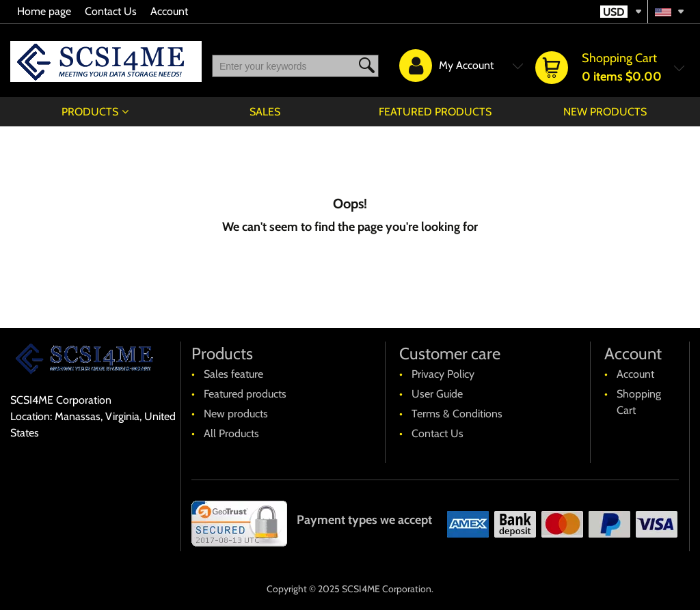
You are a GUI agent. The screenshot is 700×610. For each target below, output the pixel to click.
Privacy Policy (443, 374)
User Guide (437, 394)
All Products (231, 433)
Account (169, 11)
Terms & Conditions (457, 414)
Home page (44, 11)
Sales (265, 112)
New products (605, 112)
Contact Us (111, 11)
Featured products (435, 112)
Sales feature (233, 374)
